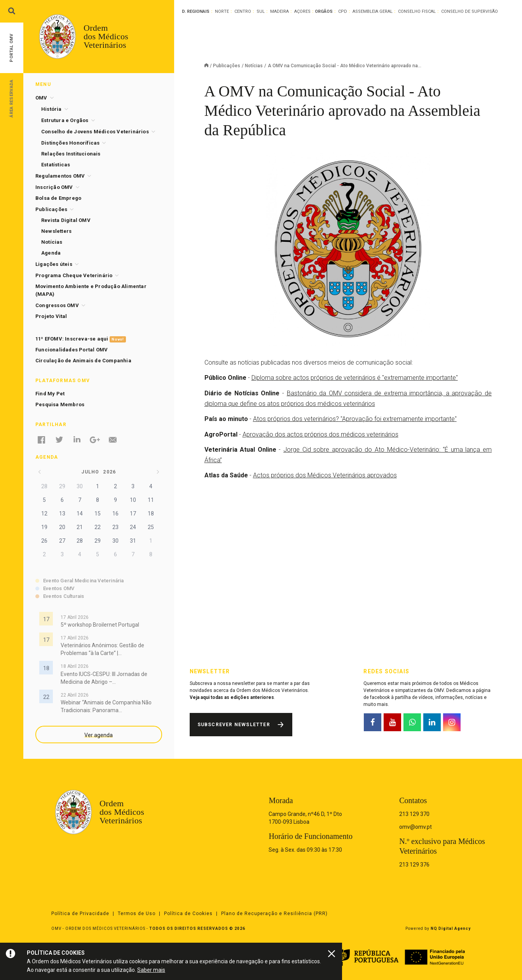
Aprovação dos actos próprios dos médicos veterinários (320, 434)
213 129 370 (414, 814)
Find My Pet (50, 394)
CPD (343, 11)
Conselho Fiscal (417, 11)
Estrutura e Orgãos (65, 120)
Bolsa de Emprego (58, 198)
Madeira (279, 11)
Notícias (254, 66)
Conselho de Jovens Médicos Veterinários (95, 132)
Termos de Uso (137, 914)
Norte (222, 11)
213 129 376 (414, 865)
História (52, 109)
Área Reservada (11, 98)
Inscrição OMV (54, 187)
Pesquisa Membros (60, 404)
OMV (41, 98)
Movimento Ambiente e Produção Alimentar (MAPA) (91, 290)
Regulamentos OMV (60, 176)
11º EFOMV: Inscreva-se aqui (81, 339)
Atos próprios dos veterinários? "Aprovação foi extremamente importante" (355, 419)
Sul (261, 11)
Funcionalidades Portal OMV (72, 350)
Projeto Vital (51, 316)
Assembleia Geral (373, 11)
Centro (243, 11)
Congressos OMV (57, 305)
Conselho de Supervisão (470, 11)
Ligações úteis (54, 264)
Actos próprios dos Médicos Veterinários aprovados (325, 475)
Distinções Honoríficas (70, 143)
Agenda (51, 253)
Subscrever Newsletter (234, 725)
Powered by (438, 928)
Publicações (227, 66)
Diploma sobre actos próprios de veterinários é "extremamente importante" (355, 378)
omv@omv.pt (416, 827)
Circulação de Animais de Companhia (83, 361)
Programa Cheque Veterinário (74, 275)
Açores (302, 11)
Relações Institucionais (71, 154)
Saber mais (151, 970)
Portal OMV (11, 48)
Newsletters (56, 231)
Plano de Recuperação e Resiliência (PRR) (274, 914)
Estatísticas (56, 165)
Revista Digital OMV (66, 220)
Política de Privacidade (80, 914)
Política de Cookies (188, 914)
